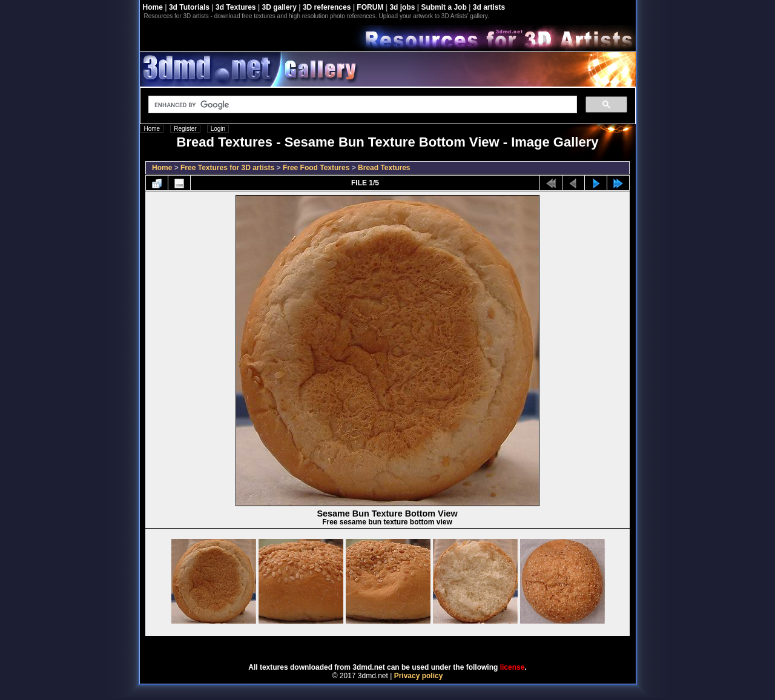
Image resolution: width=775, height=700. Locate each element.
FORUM (370, 7)
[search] (361, 105)
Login (218, 129)
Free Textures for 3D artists (227, 168)
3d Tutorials (189, 7)
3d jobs (402, 7)
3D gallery (279, 7)
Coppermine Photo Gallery (403, 646)
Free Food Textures (316, 168)
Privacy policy (419, 676)
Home (153, 7)
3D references (327, 7)
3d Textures (236, 7)
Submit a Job (444, 7)
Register (185, 129)
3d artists (489, 7)
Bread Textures (384, 168)
